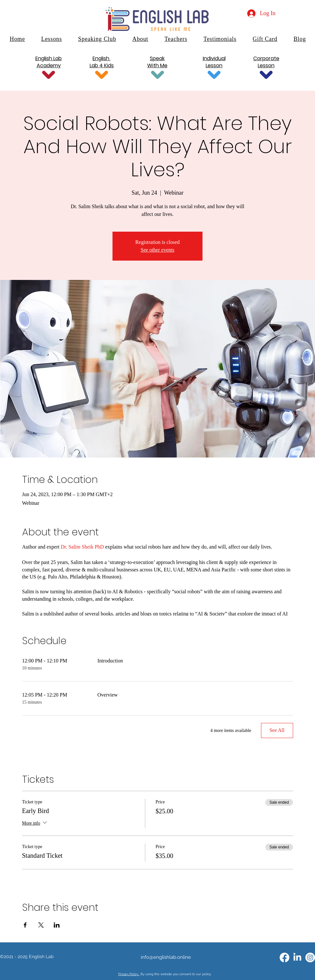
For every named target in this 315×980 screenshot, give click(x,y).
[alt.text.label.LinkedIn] (297, 957)
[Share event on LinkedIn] (57, 925)
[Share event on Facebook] (25, 925)
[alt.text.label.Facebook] (284, 957)
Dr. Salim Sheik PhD (82, 547)
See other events (158, 250)
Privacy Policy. (129, 974)
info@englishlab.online (166, 957)
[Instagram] (310, 957)
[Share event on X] (41, 925)
